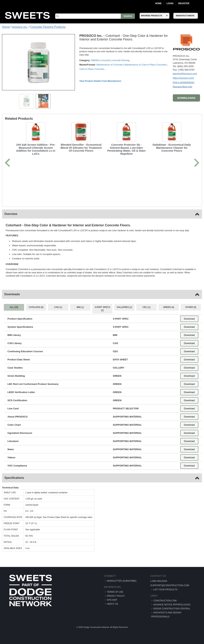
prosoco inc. (20, 27)
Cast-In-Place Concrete (92, 69)
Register (184, 3)
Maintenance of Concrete (110, 65)
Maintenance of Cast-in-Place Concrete (145, 65)
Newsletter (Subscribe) (122, 581)
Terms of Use (115, 592)
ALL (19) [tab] (14, 307)
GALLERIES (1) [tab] (124, 307)
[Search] (95, 16)
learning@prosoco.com (185, 74)
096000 (95, 60)
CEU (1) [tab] (146, 307)
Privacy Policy (116, 596)
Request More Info (183, 87)
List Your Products (166, 590)
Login (170, 3)
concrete (105, 60)
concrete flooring (120, 60)
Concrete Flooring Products (48, 27)
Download (189, 319)
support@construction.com (170, 585)
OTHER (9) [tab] (191, 307)
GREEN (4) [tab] (169, 307)
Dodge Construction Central (172, 609)
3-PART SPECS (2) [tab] (102, 309)
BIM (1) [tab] (80, 307)
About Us (113, 604)
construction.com (165, 601)
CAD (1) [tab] (58, 307)
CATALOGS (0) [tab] (36, 307)
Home (158, 3)
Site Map (112, 600)
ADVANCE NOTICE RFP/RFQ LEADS (172, 605)
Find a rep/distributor (184, 82)
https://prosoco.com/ (183, 78)
